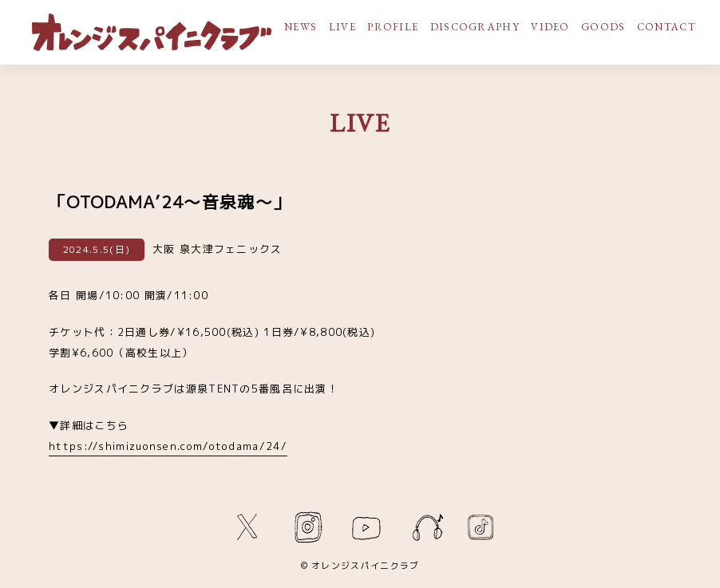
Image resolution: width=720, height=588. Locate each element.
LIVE (342, 27)
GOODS (603, 27)
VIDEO (550, 27)
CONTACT (667, 27)
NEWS (301, 27)
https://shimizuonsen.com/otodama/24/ (168, 446)
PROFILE (393, 27)
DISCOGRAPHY (475, 27)
